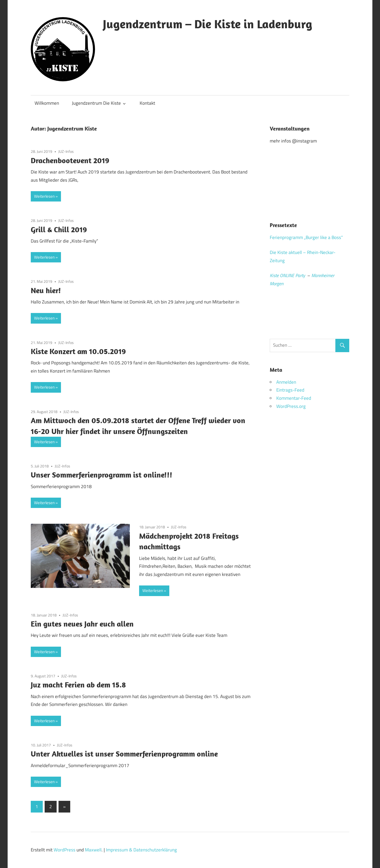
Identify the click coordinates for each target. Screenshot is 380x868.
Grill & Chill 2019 (59, 229)
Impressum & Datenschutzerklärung (141, 850)
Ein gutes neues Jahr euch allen (82, 624)
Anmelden (286, 382)
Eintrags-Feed (290, 390)
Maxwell (93, 850)
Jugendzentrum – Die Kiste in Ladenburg (208, 24)
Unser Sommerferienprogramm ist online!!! (102, 475)
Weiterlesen (44, 196)
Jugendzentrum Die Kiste (96, 103)
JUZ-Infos (66, 151)
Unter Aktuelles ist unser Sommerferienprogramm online (124, 754)
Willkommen (47, 103)
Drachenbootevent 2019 (70, 160)
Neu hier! (46, 290)
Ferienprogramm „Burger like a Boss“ (306, 237)
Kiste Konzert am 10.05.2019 (78, 351)
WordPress (65, 850)
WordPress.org (291, 406)
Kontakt (147, 103)
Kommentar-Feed (294, 398)
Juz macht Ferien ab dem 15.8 (78, 685)
